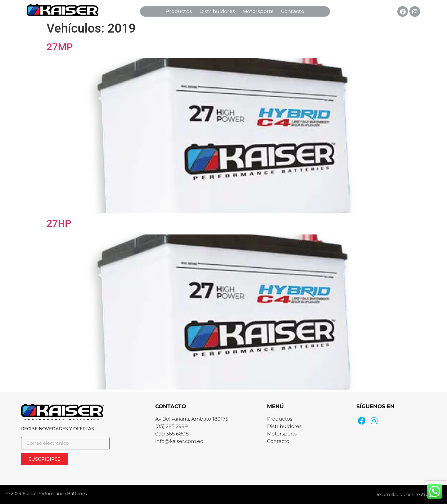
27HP (59, 223)
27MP (60, 47)
